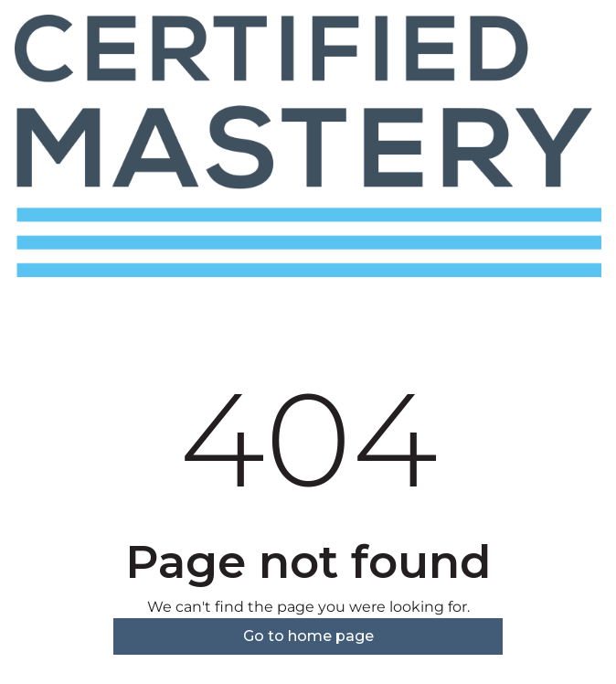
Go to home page (308, 636)
